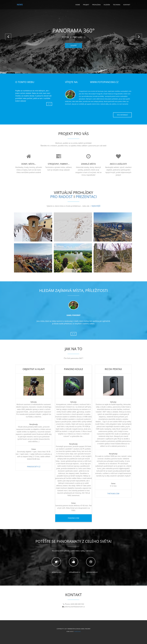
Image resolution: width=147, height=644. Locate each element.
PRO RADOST (61, 197)
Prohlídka (96, 5)
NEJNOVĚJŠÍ (96, 206)
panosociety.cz (34, 467)
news (20, 5)
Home (78, 5)
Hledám (107, 5)
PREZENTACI (86, 197)
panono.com (73, 518)
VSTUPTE (73, 45)
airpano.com (56, 563)
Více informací (122, 115)
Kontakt (127, 5)
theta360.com (113, 494)
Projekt (86, 5)
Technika (117, 5)
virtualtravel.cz (74, 563)
